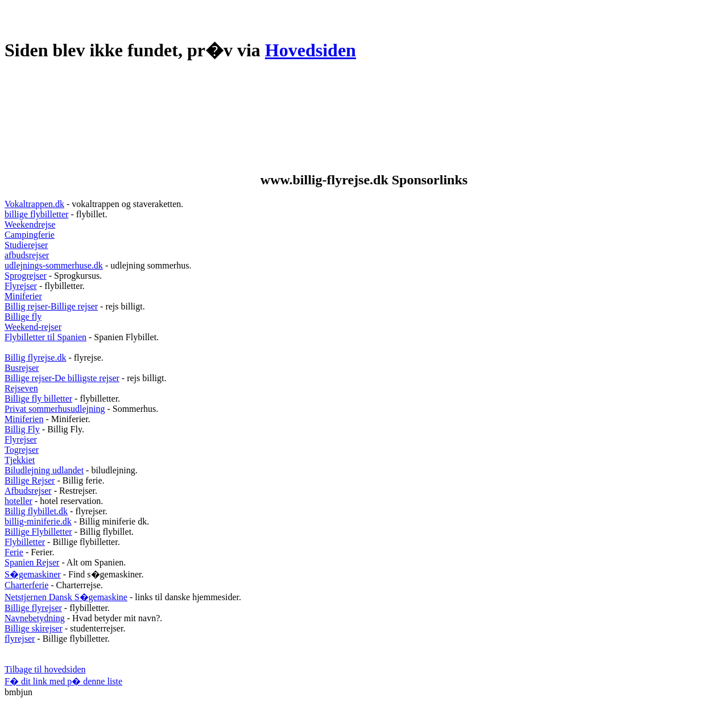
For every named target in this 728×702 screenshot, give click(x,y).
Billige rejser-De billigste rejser (62, 378)
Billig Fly (22, 429)
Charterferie (26, 585)
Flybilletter (25, 542)
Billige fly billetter (38, 399)
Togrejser (22, 450)
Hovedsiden (311, 50)
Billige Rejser (30, 480)
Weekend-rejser (33, 327)
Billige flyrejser (33, 608)
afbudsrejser (27, 255)
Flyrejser (21, 286)
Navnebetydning (35, 618)
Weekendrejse (30, 224)
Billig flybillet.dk (36, 511)
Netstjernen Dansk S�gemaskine (66, 597)
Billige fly (23, 317)
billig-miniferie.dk (38, 521)
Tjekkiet (20, 460)
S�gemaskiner (33, 574)
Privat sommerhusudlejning (55, 409)
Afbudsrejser (28, 491)
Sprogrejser (26, 276)
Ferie (14, 552)
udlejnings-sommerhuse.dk (54, 265)
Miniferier (23, 296)
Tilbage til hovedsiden (45, 669)
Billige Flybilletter (38, 532)
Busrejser (22, 368)
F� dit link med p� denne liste (63, 681)
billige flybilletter (36, 214)
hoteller (18, 501)
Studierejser (26, 245)
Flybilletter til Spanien (45, 337)
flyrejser (20, 639)
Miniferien (24, 419)
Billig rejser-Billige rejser (51, 306)
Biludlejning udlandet (44, 470)
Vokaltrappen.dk (34, 204)
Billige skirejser (34, 628)
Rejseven (21, 388)
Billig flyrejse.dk (35, 358)
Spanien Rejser (32, 562)
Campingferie (30, 235)
